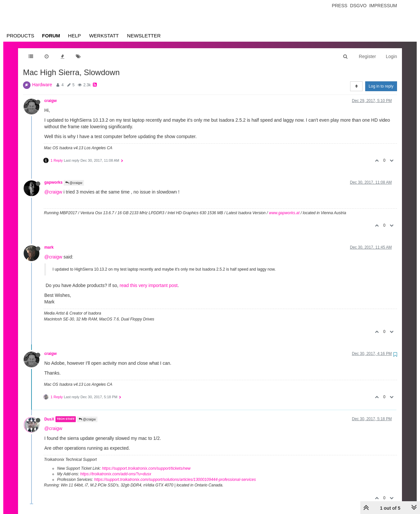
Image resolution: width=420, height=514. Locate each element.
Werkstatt (104, 36)
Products (20, 36)
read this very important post (149, 285)
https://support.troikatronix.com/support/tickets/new (146, 468)
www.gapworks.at (284, 213)
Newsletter (144, 36)
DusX (49, 419)
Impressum (383, 6)
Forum (51, 36)
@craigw (74, 183)
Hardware (42, 85)
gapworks (53, 182)
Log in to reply (381, 86)
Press (339, 6)
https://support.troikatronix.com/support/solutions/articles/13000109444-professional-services (175, 480)
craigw (51, 101)
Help (74, 36)
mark (49, 247)
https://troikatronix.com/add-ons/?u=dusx (115, 474)
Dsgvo (358, 6)
